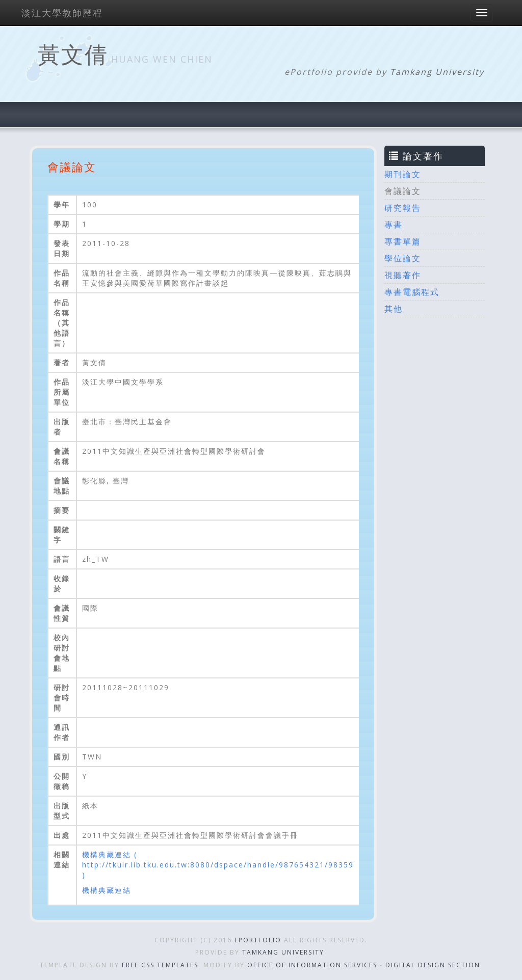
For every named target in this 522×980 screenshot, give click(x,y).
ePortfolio (258, 940)
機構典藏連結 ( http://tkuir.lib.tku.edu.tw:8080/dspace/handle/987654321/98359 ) (218, 865)
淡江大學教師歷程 (62, 13)
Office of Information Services (312, 965)
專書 (394, 225)
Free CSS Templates (160, 965)
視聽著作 (403, 275)
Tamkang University (437, 72)
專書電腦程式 (412, 292)
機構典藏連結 (107, 890)
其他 (394, 309)
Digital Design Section (433, 965)
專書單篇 (403, 241)
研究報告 (403, 208)
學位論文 (403, 258)
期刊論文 (403, 174)
